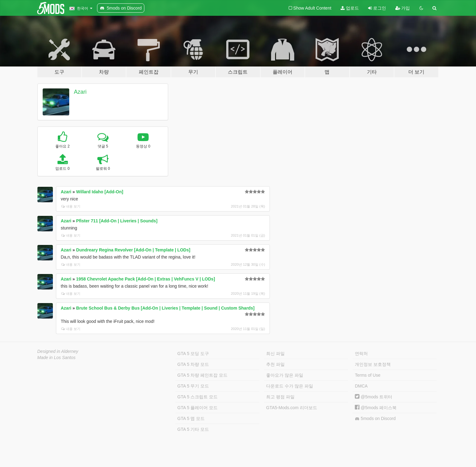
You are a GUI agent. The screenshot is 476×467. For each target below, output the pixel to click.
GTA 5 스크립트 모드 (198, 397)
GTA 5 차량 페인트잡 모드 (202, 375)
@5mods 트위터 (374, 397)
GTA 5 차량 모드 (193, 364)
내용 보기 (71, 206)
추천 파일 (275, 364)
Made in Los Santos (57, 358)
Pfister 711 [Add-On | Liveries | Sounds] (117, 221)
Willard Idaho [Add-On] (100, 192)
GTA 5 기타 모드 (193, 429)
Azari (80, 92)
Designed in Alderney (58, 351)
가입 (403, 8)
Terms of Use (368, 375)
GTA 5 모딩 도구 (193, 353)
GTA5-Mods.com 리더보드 (292, 408)
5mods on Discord (375, 419)
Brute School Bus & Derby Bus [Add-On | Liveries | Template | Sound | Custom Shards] (165, 308)
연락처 (361, 353)
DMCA (361, 386)
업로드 (350, 8)
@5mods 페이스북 (376, 408)
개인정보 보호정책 (373, 364)
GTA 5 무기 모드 (193, 386)
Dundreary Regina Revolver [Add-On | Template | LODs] (133, 250)
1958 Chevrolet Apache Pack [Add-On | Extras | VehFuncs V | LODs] (145, 279)
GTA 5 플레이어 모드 (198, 408)
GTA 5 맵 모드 (191, 418)
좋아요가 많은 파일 (285, 375)
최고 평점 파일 (280, 397)
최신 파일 (275, 353)
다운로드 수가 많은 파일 (290, 386)
